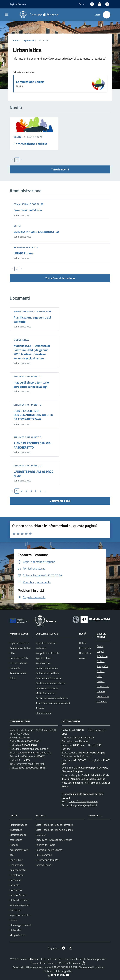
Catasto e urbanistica (47, 668)
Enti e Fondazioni (19, 663)
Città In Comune (72, 963)
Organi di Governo (19, 643)
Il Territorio (102, 656)
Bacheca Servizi (18, 895)
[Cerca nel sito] (107, 15)
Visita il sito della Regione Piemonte (54, 825)
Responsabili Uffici (26, 247)
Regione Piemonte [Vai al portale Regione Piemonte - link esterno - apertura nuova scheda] (18, 4)
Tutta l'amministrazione (60, 278)
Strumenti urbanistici (28, 376)
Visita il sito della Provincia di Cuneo (54, 830)
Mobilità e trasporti (46, 693)
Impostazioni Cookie (20, 915)
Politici (13, 678)
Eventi (100, 646)
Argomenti (28, 40)
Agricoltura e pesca (46, 643)
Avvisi (82, 658)
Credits (13, 920)
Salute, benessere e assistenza (52, 698)
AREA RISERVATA (58, 975)
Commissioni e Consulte (29, 204)
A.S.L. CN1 (41, 835)
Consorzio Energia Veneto (49, 850)
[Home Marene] (38, 15)
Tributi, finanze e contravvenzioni (53, 703)
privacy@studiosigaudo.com (83, 801)
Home (16, 40)
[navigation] (6, 14)
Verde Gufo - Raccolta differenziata (54, 840)
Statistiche (15, 930)
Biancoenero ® (86, 967)
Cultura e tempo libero (47, 673)
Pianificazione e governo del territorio (32, 319)
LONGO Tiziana (23, 253)
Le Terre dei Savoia (45, 845)
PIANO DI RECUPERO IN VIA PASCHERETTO (32, 445)
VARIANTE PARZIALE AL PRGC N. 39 (33, 474)
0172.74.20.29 (21, 734)
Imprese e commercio (47, 688)
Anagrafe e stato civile (47, 653)
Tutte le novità (60, 169)
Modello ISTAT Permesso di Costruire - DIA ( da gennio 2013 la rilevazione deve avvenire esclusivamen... (32, 352)
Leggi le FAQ (16, 860)
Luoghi (100, 651)
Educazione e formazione (49, 678)
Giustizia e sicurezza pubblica (51, 683)
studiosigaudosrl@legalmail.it (82, 805)
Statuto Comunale (19, 900)
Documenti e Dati (19, 658)
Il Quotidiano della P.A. (47, 860)
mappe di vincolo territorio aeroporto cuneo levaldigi (31, 384)
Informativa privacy (20, 905)
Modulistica (21, 340)
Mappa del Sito (17, 935)
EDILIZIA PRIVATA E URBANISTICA (36, 232)
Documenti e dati (60, 501)
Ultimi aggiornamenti (21, 925)
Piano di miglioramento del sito (19, 850)
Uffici (17, 226)
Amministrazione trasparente (33, 311)
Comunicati (85, 648)
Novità (18, 137)
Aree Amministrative (20, 648)
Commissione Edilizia (30, 82)
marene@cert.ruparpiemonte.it (32, 749)
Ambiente (41, 648)
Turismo (40, 708)
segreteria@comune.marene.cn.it (34, 753)
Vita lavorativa (43, 713)
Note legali (15, 910)
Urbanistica (85, 653)
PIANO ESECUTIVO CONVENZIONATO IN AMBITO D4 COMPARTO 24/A (33, 415)
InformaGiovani (44, 865)
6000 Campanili (44, 855)
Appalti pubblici (44, 658)
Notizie (83, 643)
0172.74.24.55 (22, 737)
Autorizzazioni (43, 663)
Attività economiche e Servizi (103, 686)
